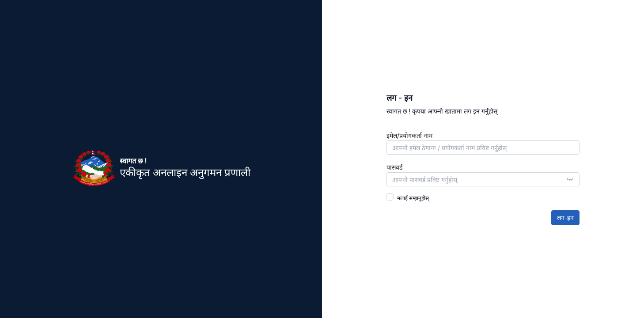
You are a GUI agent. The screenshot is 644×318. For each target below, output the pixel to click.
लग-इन (565, 218)
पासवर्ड (394, 167)
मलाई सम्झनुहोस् (413, 198)
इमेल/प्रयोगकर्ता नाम (409, 136)
